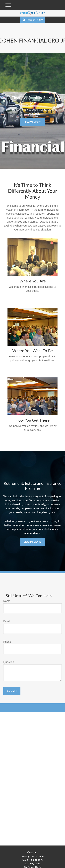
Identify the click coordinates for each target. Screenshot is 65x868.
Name (7, 601)
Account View (33, 20)
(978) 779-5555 (36, 857)
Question (9, 662)
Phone (7, 642)
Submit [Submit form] (12, 691)
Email (7, 621)
